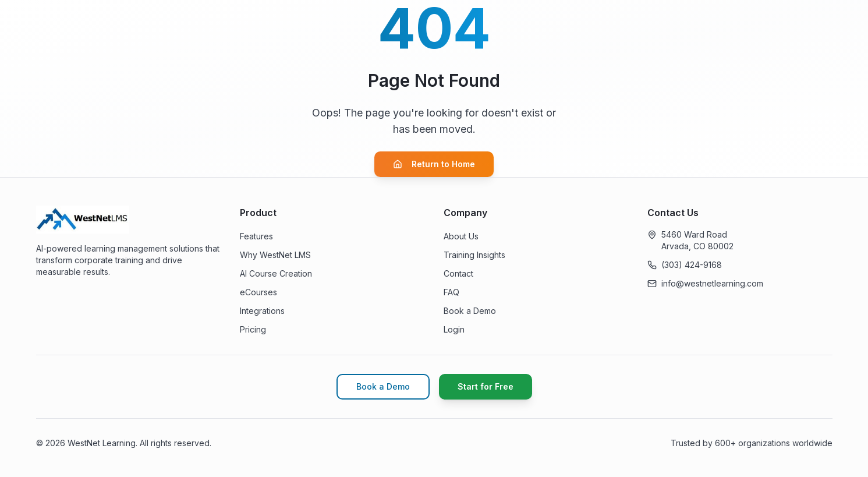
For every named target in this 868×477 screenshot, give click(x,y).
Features (256, 236)
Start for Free (486, 386)
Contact (458, 273)
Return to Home (434, 164)
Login (454, 329)
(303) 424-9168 (692, 265)
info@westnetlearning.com (712, 283)
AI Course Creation (276, 273)
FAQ (451, 292)
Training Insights (474, 255)
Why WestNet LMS (275, 255)
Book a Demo (470, 311)
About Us (461, 236)
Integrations (262, 311)
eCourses (258, 292)
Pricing (253, 329)
